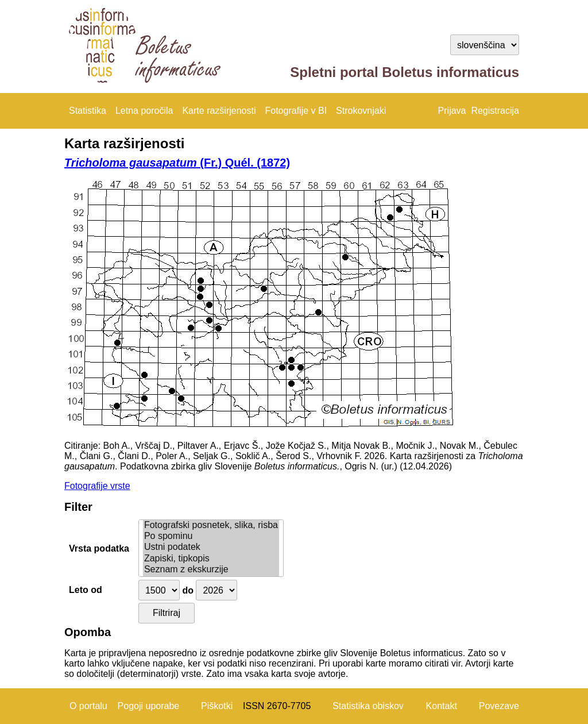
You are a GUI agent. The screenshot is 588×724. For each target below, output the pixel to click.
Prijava (452, 111)
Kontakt (442, 706)
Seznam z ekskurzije (211, 570)
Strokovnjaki (361, 111)
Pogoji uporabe (149, 706)
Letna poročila (144, 111)
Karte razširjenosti (219, 111)
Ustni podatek (211, 547)
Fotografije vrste (97, 486)
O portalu (88, 706)
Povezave (499, 706)
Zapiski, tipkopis (211, 559)
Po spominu (211, 536)
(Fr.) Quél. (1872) (177, 163)
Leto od (86, 590)
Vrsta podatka (99, 548)
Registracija (495, 111)
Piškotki (217, 706)
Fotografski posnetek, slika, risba (211, 525)
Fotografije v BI (296, 111)
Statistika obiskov (368, 706)
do (188, 590)
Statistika (88, 111)
